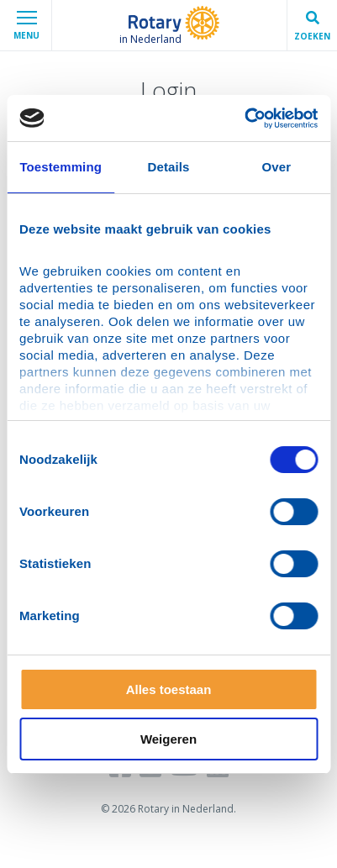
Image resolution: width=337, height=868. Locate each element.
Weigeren (168, 739)
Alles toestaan (169, 689)
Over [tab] (277, 167)
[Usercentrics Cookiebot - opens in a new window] (244, 118)
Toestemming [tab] (61, 167)
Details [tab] (169, 167)
